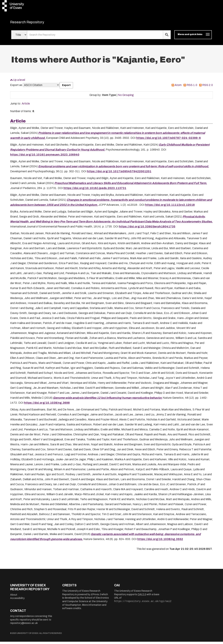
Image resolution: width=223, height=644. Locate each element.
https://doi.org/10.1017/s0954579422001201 (119, 173)
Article (26, 106)
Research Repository (35, 23)
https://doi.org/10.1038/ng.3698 (47, 405)
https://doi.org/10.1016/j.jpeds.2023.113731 (95, 190)
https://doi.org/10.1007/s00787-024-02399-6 (168, 140)
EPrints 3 (96, 597)
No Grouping (126, 97)
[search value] (95, 37)
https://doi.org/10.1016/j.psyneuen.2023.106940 (45, 157)
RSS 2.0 (208, 87)
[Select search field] (19, 37)
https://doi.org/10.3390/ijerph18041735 (147, 229)
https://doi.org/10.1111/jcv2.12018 (170, 207)
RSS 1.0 (192, 87)
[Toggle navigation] (193, 37)
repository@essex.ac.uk (24, 625)
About (14, 597)
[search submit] (167, 37)
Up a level (19, 82)
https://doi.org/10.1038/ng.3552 (160, 541)
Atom (178, 87)
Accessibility (17, 600)
